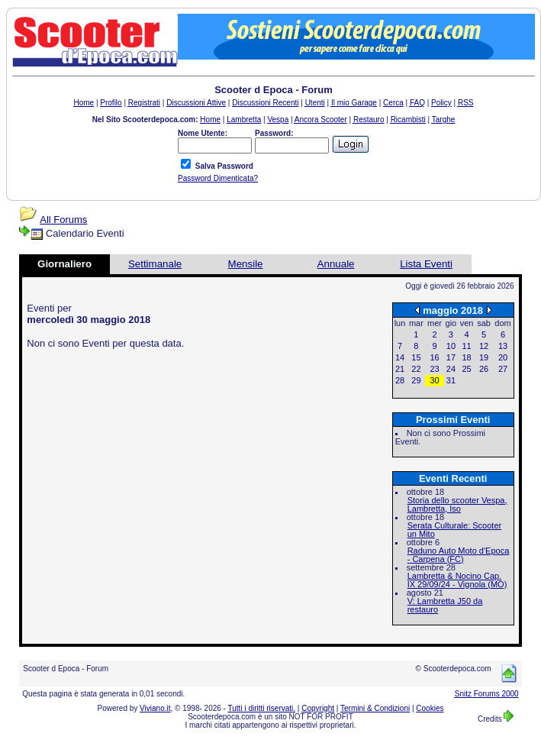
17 (451, 357)
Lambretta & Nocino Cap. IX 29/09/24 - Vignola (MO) (457, 580)
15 (416, 357)
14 (400, 357)
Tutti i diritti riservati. (262, 708)
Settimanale (155, 264)
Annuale (336, 264)
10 (451, 346)
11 (466, 346)
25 (466, 369)
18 (466, 357)
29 (416, 380)
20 (503, 357)
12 (484, 346)
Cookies (430, 708)
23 (434, 369)
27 (503, 369)
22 (416, 369)
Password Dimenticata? (218, 178)
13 (503, 346)
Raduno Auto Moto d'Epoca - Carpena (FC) (459, 555)
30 (434, 380)
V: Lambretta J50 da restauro (445, 605)
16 (434, 357)
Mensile (246, 264)
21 (400, 369)
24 (451, 369)
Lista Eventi (426, 264)
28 (400, 380)
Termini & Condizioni (375, 708)
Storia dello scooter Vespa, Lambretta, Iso (457, 504)
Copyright (318, 708)
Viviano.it (155, 708)
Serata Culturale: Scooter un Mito (455, 530)
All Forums (63, 220)
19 (484, 357)
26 (484, 369)
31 (451, 380)
